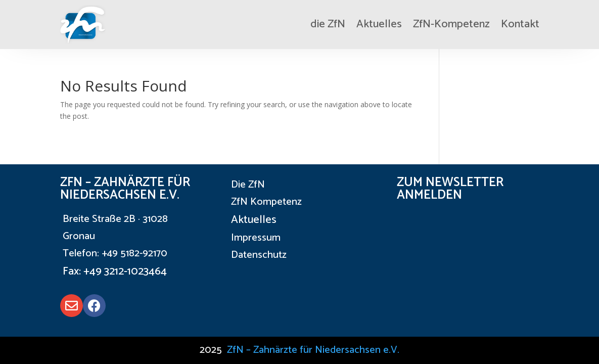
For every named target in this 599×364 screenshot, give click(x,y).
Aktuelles (379, 24)
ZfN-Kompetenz (451, 24)
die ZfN (328, 24)
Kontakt (520, 24)
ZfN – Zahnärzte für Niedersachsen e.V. (313, 350)
